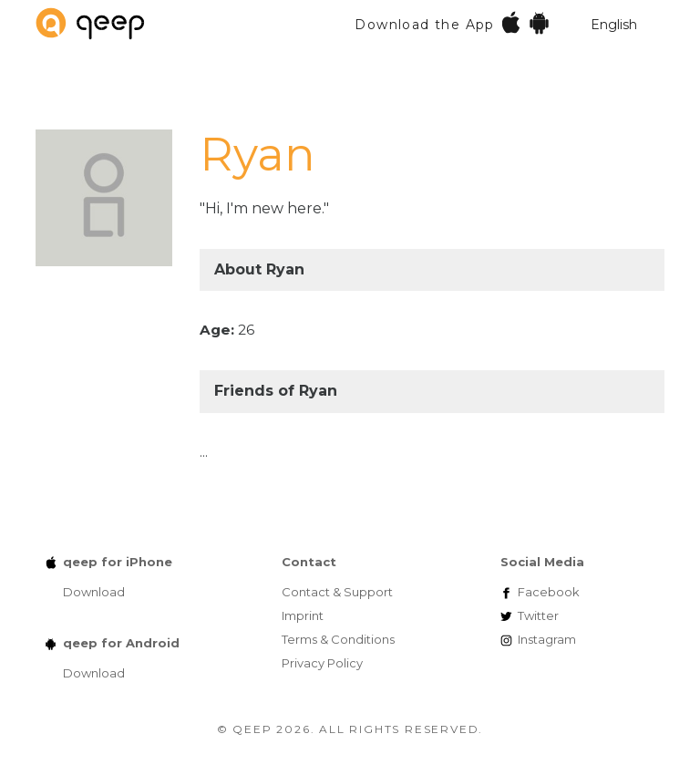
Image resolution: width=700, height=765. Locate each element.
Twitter (538, 615)
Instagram (547, 639)
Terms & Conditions (338, 639)
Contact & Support (337, 592)
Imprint (303, 615)
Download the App (453, 22)
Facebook (549, 592)
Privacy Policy (322, 663)
